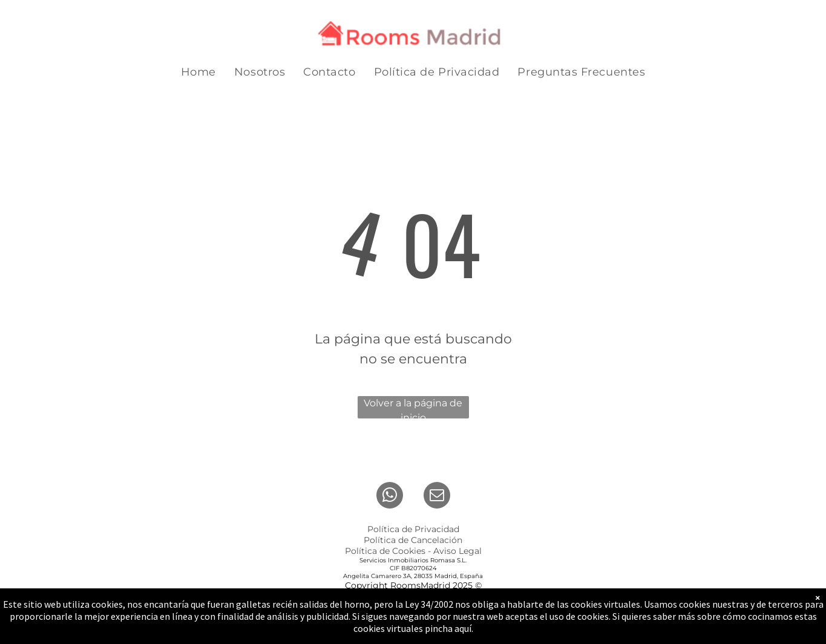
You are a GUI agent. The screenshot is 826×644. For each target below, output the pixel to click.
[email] (437, 497)
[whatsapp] (390, 497)
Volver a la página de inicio (413, 408)
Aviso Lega (456, 551)
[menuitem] (198, 72)
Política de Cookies (385, 551)
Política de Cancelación (413, 540)
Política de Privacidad (413, 529)
